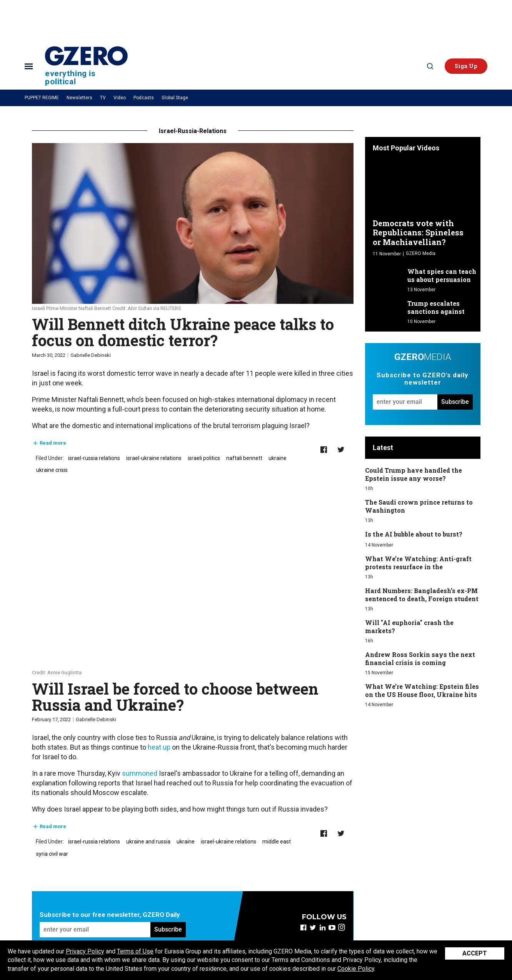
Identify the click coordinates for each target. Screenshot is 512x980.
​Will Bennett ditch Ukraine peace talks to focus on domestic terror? (183, 332)
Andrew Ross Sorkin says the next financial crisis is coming (420, 658)
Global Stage (175, 98)
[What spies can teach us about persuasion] (388, 276)
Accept (475, 953)
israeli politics (204, 458)
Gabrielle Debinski (91, 355)
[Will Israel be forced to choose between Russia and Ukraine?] (193, 588)
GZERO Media (421, 253)
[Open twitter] (313, 927)
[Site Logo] (86, 66)
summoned (140, 773)
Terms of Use (135, 951)
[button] (466, 66)
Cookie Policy (356, 969)
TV (103, 98)
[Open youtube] (332, 927)
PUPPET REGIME (42, 98)
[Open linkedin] (323, 927)
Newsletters (79, 98)
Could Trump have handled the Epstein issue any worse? (414, 474)
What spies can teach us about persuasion (442, 275)
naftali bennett (244, 458)
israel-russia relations (94, 458)
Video (120, 98)
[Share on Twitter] (341, 450)
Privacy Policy (85, 951)
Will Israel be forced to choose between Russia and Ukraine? (175, 697)
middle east (277, 842)
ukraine (278, 458)
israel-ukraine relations (154, 458)
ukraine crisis (52, 470)
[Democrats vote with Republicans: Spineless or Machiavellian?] (423, 187)
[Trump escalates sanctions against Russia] (388, 308)
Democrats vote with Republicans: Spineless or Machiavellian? (418, 232)
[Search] (430, 66)
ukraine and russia (148, 842)
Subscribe (168, 929)
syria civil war (52, 854)
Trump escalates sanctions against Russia (436, 311)
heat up (159, 747)
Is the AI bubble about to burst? (414, 534)
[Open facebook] (303, 927)
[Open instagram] (342, 927)
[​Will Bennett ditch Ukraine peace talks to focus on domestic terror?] (193, 223)
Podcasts (144, 98)
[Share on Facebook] (324, 450)
